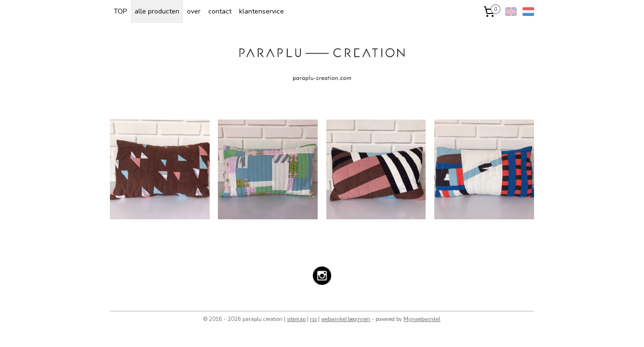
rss (313, 319)
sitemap (296, 319)
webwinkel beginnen (346, 319)
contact (220, 11)
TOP (120, 11)
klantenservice (262, 11)
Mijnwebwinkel (422, 319)
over (194, 11)
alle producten (157, 11)
